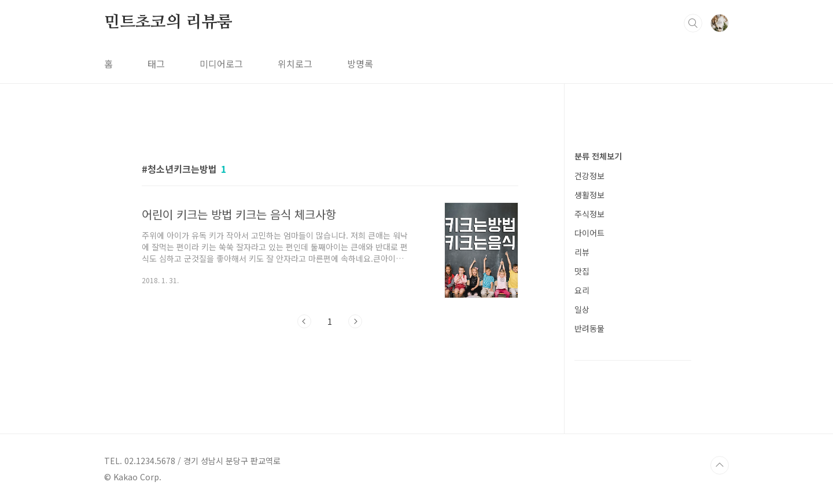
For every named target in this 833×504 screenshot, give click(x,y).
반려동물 (589, 328)
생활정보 (589, 195)
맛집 (582, 271)
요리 (582, 290)
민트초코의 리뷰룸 (168, 23)
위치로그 (295, 64)
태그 (156, 64)
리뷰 (582, 252)
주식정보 (589, 214)
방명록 (360, 64)
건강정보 (589, 176)
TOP (720, 465)
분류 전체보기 (598, 156)
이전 (304, 321)
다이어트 (589, 233)
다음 (355, 321)
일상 (582, 309)
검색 (693, 23)
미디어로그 (221, 64)
